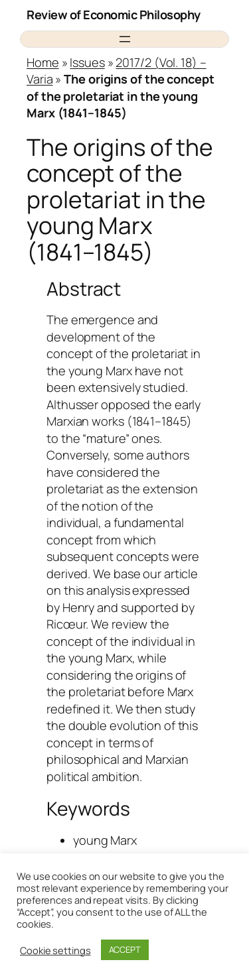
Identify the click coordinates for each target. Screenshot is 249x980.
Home (43, 62)
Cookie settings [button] (55, 950)
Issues (87, 62)
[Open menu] (125, 39)
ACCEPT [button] (125, 949)
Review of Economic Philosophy (114, 15)
